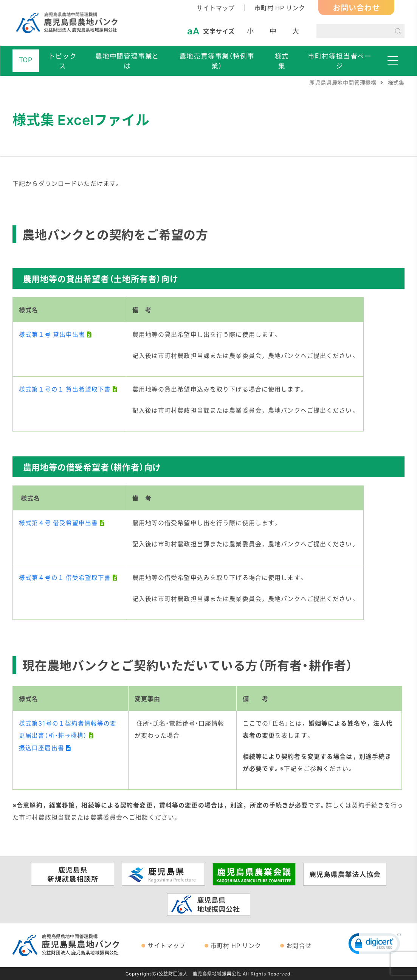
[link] (375, 945)
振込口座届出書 (42, 747)
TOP (26, 60)
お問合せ (299, 945)
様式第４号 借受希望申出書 (59, 522)
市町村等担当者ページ (340, 61)
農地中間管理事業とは (128, 61)
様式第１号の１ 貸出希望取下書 (65, 389)
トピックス (63, 61)
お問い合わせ (356, 7)
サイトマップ (216, 8)
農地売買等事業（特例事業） (217, 61)
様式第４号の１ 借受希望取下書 (65, 577)
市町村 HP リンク (280, 8)
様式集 (282, 61)
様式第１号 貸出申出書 (52, 334)
